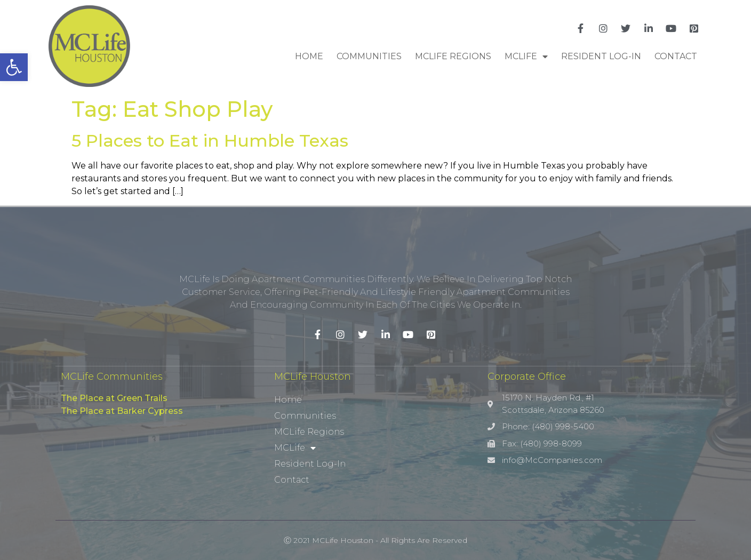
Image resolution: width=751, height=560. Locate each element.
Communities (369, 56)
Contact (676, 56)
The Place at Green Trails (114, 398)
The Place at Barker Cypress (122, 411)
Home (309, 56)
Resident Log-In (601, 56)
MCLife (526, 57)
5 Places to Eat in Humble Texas (210, 141)
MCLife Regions (453, 56)
